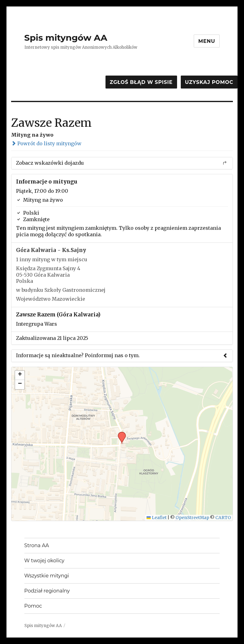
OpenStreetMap (192, 518)
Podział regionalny (47, 591)
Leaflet (157, 518)
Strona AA (37, 545)
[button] (120, 434)
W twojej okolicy (44, 561)
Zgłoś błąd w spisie (141, 82)
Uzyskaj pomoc (209, 82)
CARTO (223, 518)
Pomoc (33, 606)
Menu (207, 41)
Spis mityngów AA (66, 38)
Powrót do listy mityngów (46, 143)
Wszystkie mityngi (47, 576)
